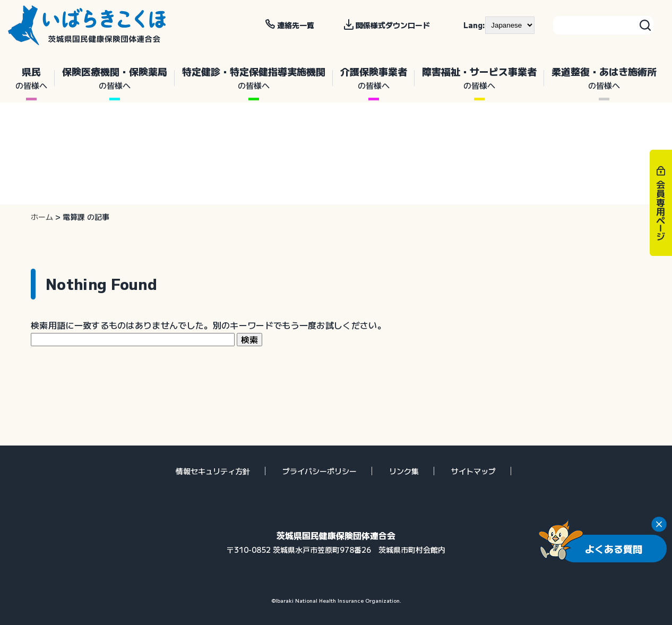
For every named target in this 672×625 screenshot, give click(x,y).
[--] (510, 25)
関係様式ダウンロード (393, 25)
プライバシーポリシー (320, 471)
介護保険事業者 (374, 78)
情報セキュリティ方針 (213, 471)
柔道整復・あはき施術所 (604, 78)
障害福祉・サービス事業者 (479, 78)
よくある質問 (614, 549)
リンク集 (404, 471)
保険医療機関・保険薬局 (115, 78)
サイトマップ (473, 471)
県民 (31, 78)
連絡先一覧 (296, 25)
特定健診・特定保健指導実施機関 (254, 78)
